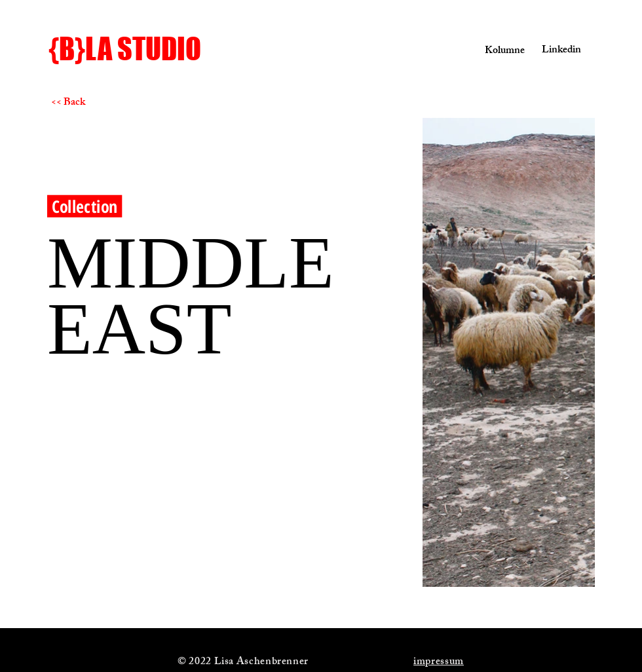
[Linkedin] (558, 51)
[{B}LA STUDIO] (150, 49)
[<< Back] (98, 103)
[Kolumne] (499, 52)
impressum (439, 663)
